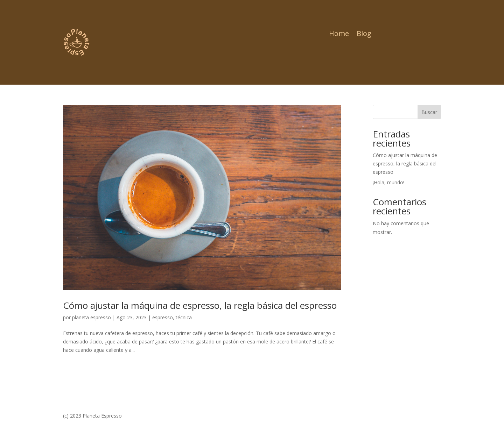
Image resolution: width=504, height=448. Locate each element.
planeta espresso (92, 317)
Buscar (429, 112)
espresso (163, 317)
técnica (184, 317)
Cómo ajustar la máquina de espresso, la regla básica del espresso (200, 305)
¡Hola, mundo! (388, 182)
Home (339, 35)
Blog (364, 35)
